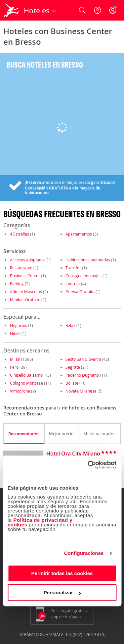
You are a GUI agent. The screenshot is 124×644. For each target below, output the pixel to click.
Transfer (73, 268)
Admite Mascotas (26, 292)
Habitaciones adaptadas (88, 260)
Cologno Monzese (26, 383)
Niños (15, 333)
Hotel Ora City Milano (73, 454)
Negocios (19, 325)
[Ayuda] (98, 10)
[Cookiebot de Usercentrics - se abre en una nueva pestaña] (88, 465)
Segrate (73, 367)
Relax (70, 325)
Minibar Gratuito (25, 299)
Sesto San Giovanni (83, 359)
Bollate (72, 383)
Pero (14, 367)
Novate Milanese (81, 391)
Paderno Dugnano (82, 375)
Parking (17, 284)
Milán (15, 359)
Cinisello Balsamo (26, 375)
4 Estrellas (20, 234)
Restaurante (21, 268)
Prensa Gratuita (80, 292)
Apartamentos (79, 234)
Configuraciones (84, 553)
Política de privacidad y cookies (40, 522)
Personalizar (62, 592)
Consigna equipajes (83, 276)
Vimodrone (20, 391)
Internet (73, 284)
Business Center (25, 276)
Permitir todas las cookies (62, 573)
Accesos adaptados (28, 260)
